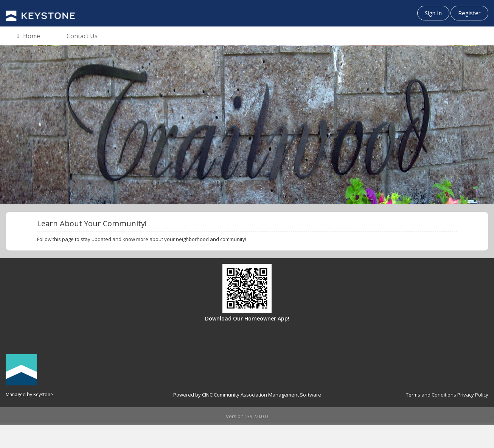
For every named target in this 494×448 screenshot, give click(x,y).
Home (29, 36)
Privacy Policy (473, 395)
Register (469, 13)
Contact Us (82, 36)
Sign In (433, 13)
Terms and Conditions (431, 395)
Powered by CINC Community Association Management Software (247, 395)
